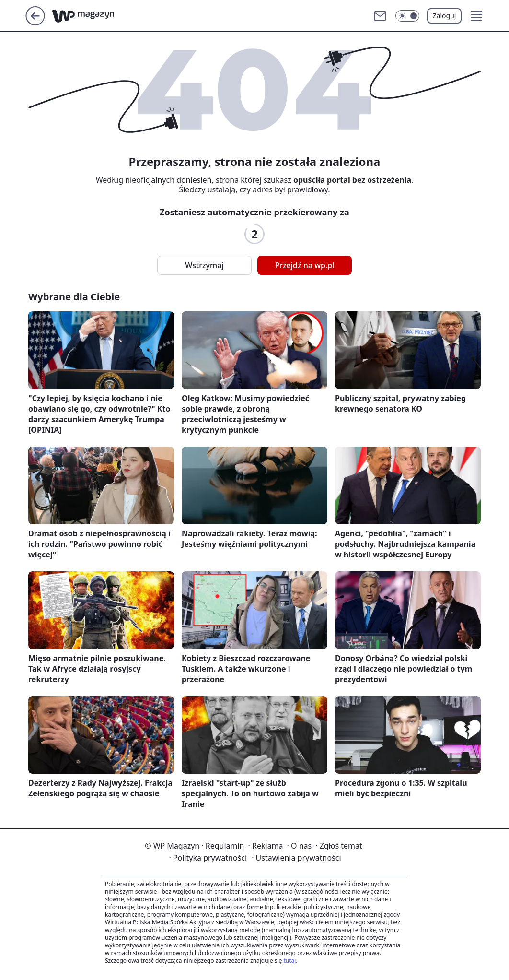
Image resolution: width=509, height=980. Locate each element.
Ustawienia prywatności (296, 858)
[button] (476, 16)
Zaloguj (445, 16)
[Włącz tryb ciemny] (407, 16)
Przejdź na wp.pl (304, 265)
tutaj (289, 961)
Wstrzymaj (204, 265)
